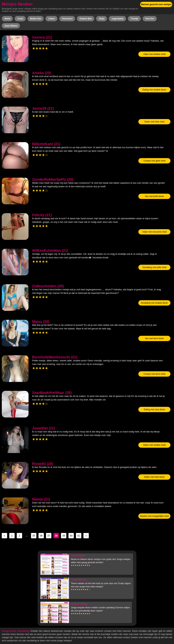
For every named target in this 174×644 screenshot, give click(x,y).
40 (71, 536)
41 (79, 536)
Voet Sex (150, 19)
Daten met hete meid (154, 122)
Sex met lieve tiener (154, 338)
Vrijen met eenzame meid (154, 232)
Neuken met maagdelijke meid (154, 516)
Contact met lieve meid (154, 374)
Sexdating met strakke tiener (154, 303)
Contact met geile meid (154, 161)
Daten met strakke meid (154, 445)
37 (49, 536)
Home (7, 19)
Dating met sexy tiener (154, 409)
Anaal (20, 19)
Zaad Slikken (11, 26)
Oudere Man (86, 19)
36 (41, 536)
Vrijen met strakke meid (154, 54)
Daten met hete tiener (154, 477)
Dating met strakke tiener (154, 90)
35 (34, 536)
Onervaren (67, 19)
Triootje (134, 19)
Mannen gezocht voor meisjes (156, 4)
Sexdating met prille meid (154, 267)
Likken (52, 19)
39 (64, 536)
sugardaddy (117, 19)
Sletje (102, 19)
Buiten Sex (36, 19)
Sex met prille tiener (154, 196)
